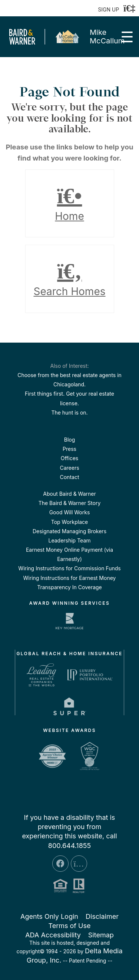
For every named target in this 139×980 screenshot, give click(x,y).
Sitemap (101, 935)
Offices (69, 458)
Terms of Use (69, 926)
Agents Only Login (49, 916)
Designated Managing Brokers (69, 531)
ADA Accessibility (53, 935)
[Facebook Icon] (60, 864)
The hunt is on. (69, 413)
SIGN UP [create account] (108, 9)
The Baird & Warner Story (70, 503)
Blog (70, 440)
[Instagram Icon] (79, 864)
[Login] (129, 8)
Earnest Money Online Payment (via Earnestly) (69, 554)
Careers (69, 468)
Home (70, 204)
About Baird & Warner (69, 494)
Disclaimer (102, 916)
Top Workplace (69, 522)
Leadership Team (69, 540)
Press (69, 449)
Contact (70, 477)
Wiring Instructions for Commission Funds (69, 568)
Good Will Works (70, 512)
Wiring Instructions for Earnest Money (70, 578)
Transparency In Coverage (69, 587)
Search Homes (70, 279)
